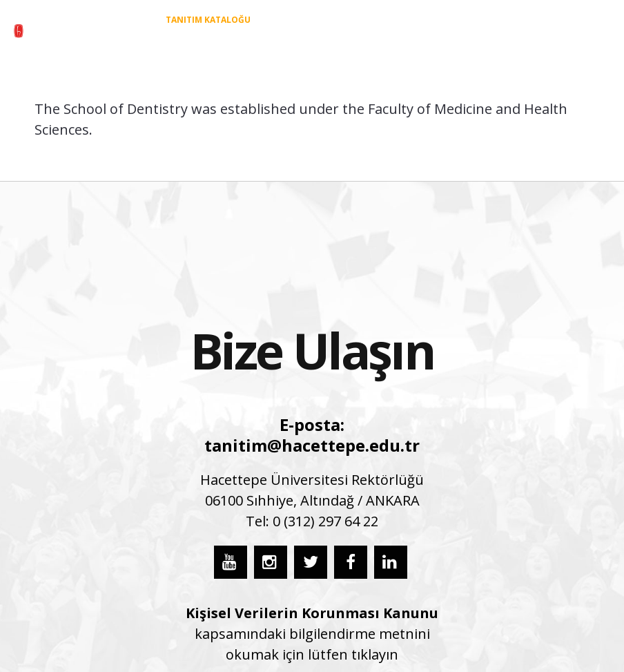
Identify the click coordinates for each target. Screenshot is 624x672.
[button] (599, 42)
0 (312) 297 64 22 (325, 521)
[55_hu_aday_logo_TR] (68, 31)
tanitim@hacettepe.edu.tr (312, 445)
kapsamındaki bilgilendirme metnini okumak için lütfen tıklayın (312, 634)
